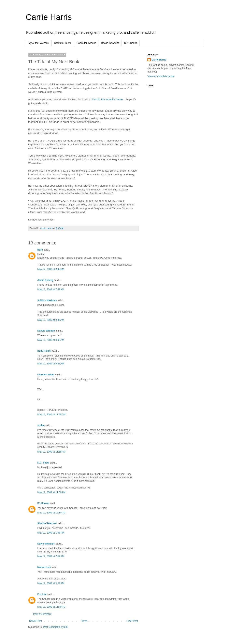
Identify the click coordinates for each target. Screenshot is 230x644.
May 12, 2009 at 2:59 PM (51, 556)
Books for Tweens (86, 43)
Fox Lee (42, 594)
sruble (41, 425)
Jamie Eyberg (45, 280)
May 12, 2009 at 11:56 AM (51, 492)
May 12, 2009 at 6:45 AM (51, 269)
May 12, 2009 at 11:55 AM (51, 452)
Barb (40, 250)
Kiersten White (46, 375)
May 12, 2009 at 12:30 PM (51, 513)
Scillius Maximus (47, 300)
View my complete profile (161, 76)
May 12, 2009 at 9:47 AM (51, 364)
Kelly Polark (44, 351)
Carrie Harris (49, 17)
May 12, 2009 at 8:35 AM (51, 320)
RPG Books (131, 43)
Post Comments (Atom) (56, 627)
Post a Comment (42, 614)
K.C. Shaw (43, 463)
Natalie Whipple (46, 331)
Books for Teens (63, 43)
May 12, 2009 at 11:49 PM (51, 607)
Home (84, 621)
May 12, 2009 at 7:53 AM (51, 290)
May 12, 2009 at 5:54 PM (51, 583)
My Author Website (39, 43)
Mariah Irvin (44, 567)
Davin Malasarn (46, 544)
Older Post (132, 621)
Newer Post (35, 621)
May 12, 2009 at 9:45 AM (51, 340)
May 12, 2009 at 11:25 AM (51, 415)
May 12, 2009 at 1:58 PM (51, 533)
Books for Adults (110, 43)
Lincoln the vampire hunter (108, 99)
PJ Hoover (43, 503)
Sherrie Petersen (47, 523)
